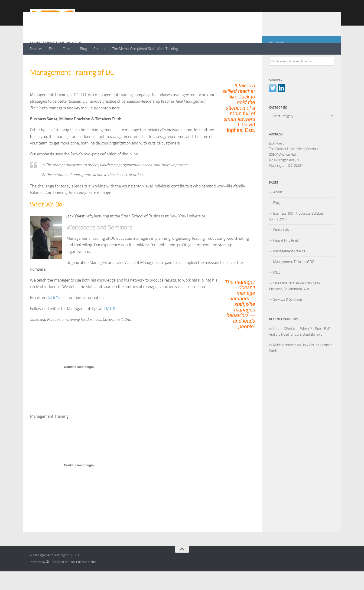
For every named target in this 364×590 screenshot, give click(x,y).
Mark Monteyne (285, 364)
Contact (99, 49)
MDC (277, 291)
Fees (53, 49)
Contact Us (281, 248)
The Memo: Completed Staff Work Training (145, 49)
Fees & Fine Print (286, 259)
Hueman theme (86, 580)
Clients (68, 49)
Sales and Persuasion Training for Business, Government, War (295, 305)
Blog (83, 49)
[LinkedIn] (324, 61)
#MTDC (110, 327)
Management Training (289, 270)
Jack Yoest (57, 316)
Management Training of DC (294, 280)
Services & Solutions (288, 318)
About (278, 211)
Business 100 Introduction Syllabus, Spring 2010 (297, 235)
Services (36, 49)
